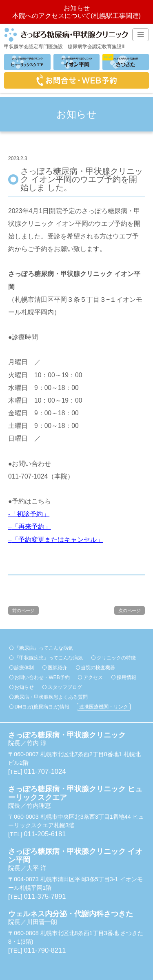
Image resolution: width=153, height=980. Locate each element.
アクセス (93, 677)
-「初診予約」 (29, 514)
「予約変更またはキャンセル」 (58, 540)
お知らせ (24, 687)
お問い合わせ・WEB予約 (42, 677)
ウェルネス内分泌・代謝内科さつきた (126, 62)
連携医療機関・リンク (104, 707)
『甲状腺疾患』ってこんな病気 (49, 658)
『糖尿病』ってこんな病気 (44, 648)
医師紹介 (58, 668)
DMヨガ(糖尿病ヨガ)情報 (42, 707)
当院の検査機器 (98, 668)
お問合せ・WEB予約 (76, 80)
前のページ (23, 610)
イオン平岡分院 (77, 62)
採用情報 (126, 677)
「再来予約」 (31, 527)
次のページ (130, 610)
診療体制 (24, 668)
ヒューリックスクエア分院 (27, 62)
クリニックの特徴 (116, 658)
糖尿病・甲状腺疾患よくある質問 (51, 697)
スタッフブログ (65, 687)
